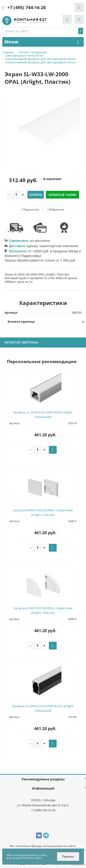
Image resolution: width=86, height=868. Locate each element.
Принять (68, 856)
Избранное (56, 209)
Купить (36, 195)
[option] (43, 131)
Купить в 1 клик (62, 195)
